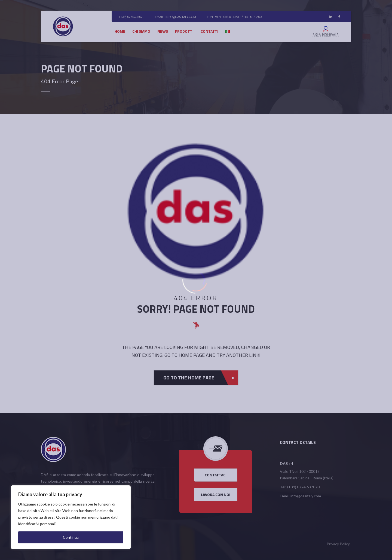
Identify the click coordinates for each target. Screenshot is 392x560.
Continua (71, 537)
